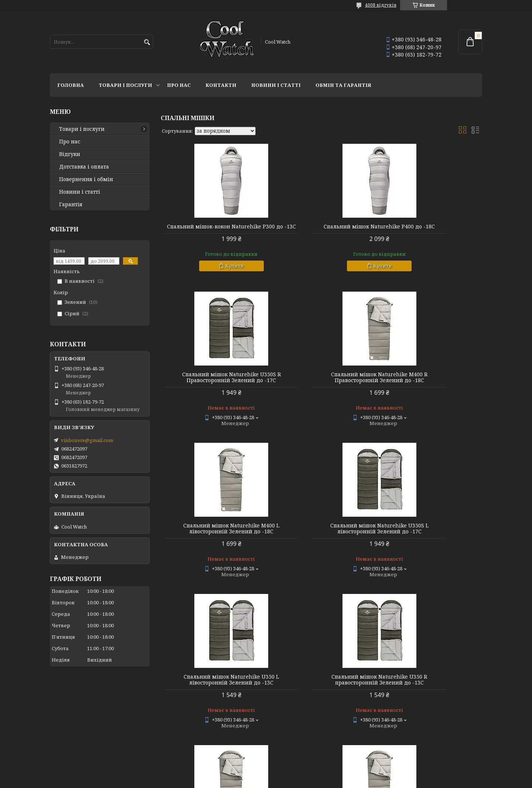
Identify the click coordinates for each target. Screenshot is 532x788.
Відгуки (70, 154)
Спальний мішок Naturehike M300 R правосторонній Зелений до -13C (212, 686)
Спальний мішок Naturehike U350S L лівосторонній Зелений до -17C (431, 383)
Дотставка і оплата (84, 167)
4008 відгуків (381, 5)
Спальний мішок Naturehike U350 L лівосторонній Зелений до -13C (212, 534)
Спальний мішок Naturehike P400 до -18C (321, 230)
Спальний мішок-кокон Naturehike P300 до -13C (212, 230)
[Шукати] (147, 42)
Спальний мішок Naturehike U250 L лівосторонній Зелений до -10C (321, 686)
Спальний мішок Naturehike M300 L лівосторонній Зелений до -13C (431, 534)
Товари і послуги (125, 85)
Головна (71, 85)
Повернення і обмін (86, 179)
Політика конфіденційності (314, 781)
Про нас (179, 85)
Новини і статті (276, 85)
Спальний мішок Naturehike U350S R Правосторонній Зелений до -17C (431, 230)
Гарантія (71, 204)
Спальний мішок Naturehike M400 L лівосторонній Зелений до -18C (321, 383)
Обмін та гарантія (343, 85)
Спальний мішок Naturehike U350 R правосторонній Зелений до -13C (321, 534)
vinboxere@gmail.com (87, 440)
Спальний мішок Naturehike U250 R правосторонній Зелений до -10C (431, 686)
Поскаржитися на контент (244, 781)
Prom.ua (307, 774)
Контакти (221, 85)
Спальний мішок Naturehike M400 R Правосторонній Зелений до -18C (212, 383)
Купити (215, 272)
